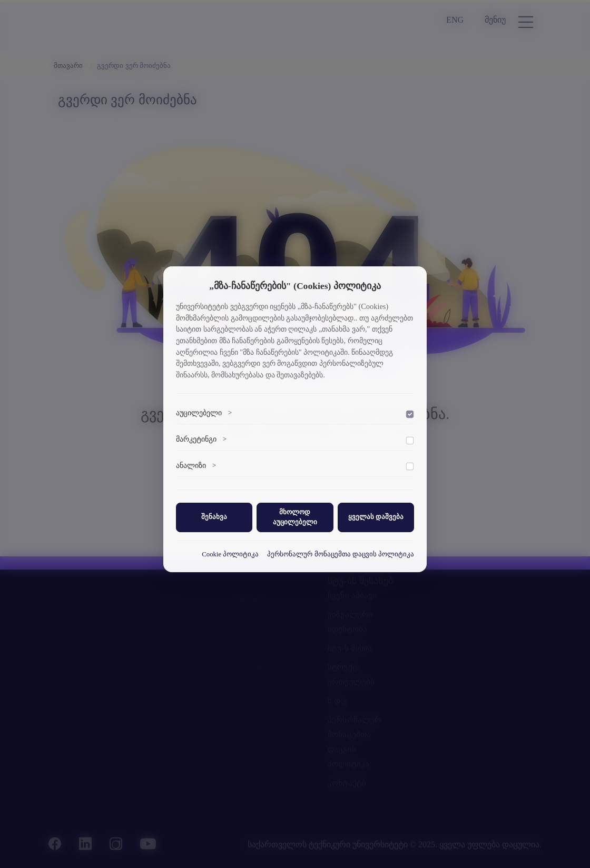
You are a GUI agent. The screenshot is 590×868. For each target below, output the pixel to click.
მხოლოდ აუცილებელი (295, 517)
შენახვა (214, 517)
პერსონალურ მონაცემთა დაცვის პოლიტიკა (341, 554)
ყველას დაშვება (376, 517)
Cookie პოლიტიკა (230, 554)
